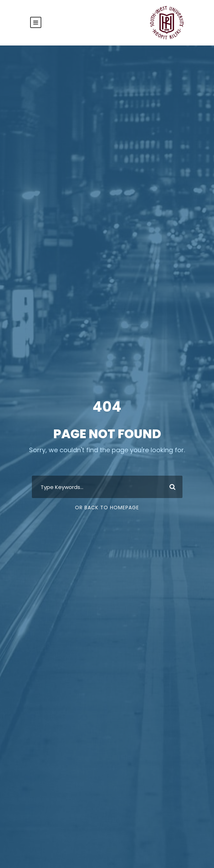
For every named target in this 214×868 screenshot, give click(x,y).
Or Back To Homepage (107, 507)
